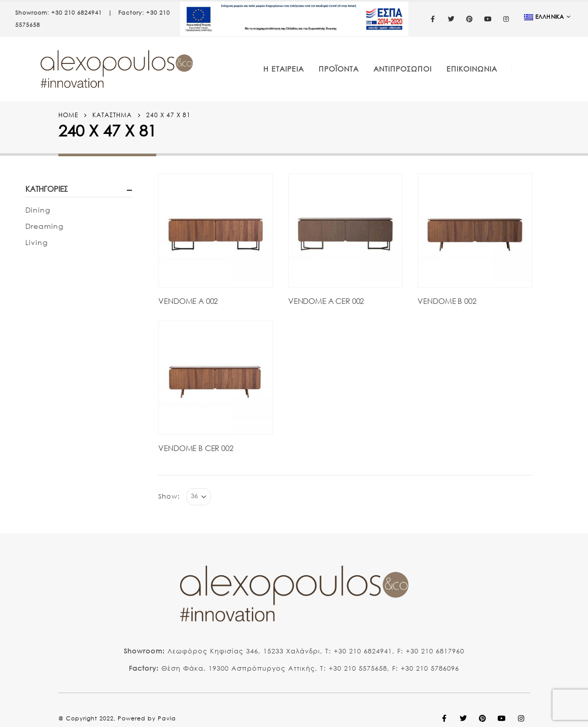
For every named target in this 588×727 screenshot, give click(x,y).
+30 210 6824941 (77, 13)
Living (37, 242)
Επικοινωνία (472, 69)
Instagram (522, 718)
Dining (38, 210)
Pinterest (483, 718)
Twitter (464, 718)
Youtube (502, 718)
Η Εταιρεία (284, 69)
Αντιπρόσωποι (403, 69)
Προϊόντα (339, 69)
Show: (169, 496)
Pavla (167, 718)
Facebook (444, 718)
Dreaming (44, 226)
